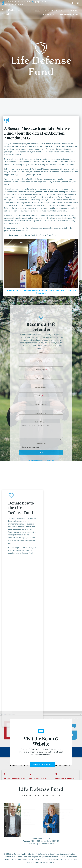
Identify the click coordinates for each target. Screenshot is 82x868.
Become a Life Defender (54, 10)
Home (38, 10)
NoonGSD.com (49, 15)
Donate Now (73, 10)
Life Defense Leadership (69, 15)
